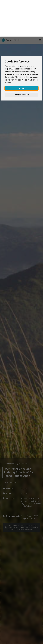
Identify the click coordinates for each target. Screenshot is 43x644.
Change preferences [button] (21, 58)
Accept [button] (22, 52)
